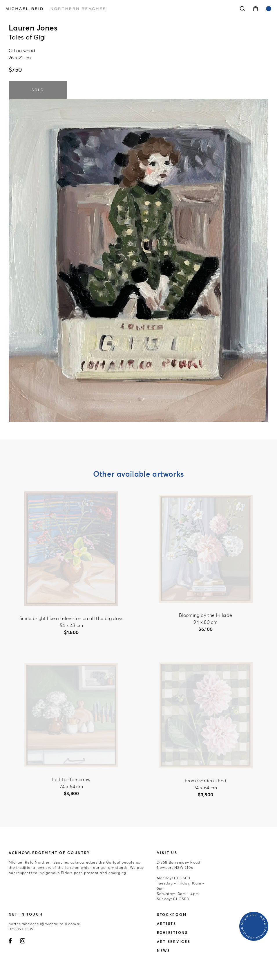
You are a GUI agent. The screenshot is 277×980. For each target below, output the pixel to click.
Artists (167, 924)
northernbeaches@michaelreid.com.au (45, 924)
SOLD (38, 90)
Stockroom (172, 915)
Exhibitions (172, 933)
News (164, 951)
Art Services (174, 942)
